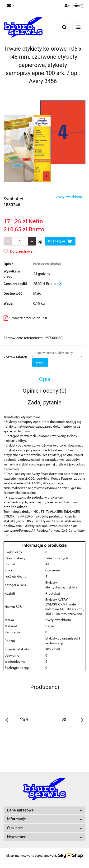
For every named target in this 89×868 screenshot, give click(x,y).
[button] (79, 6)
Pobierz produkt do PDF (26, 318)
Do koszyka (60, 241)
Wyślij (40, 362)
